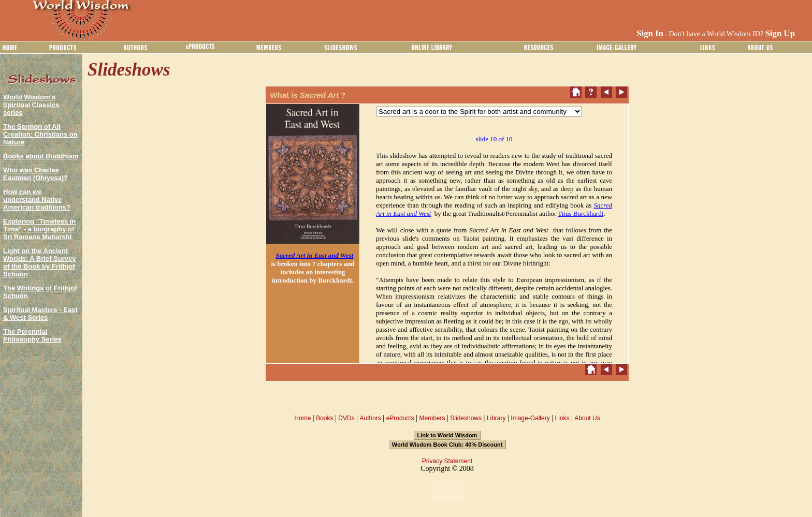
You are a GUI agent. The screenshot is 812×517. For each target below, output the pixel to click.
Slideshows (466, 418)
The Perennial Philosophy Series (32, 335)
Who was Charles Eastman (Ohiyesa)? (35, 174)
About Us (587, 418)
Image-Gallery (530, 418)
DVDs (346, 418)
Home (302, 418)
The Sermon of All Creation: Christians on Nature (40, 134)
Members (432, 418)
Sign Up (780, 33)
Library (496, 418)
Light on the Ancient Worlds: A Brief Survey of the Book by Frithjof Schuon (39, 262)
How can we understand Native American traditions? (37, 200)
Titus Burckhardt (581, 213)
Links (562, 418)
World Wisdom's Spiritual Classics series (31, 105)
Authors (370, 418)
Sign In (650, 33)
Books (324, 418)
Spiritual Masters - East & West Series (40, 314)
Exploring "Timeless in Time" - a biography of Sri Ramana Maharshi (39, 229)
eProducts (400, 418)
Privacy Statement (447, 461)
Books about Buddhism (41, 156)
